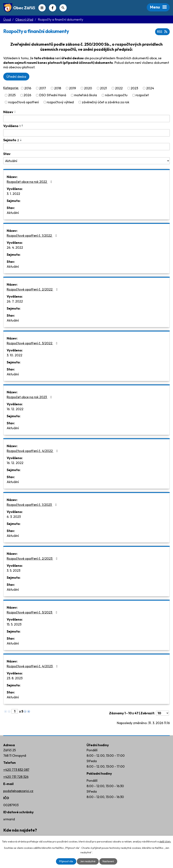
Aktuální (13, 213)
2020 (88, 88)
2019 (72, 88)
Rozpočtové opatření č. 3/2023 (33, 612)
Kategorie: (11, 88)
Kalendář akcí (42, 8)
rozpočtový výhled (60, 102)
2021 (103, 88)
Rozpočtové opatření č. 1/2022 (33, 236)
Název (8, 112)
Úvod (7, 19)
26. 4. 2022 (15, 247)
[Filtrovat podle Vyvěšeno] (86, 133)
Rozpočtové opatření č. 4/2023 (33, 666)
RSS (162, 32)
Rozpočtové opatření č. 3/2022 (33, 343)
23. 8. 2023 (15, 678)
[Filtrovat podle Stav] (86, 161)
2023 (134, 88)
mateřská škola (86, 95)
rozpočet (142, 95)
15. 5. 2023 (14, 624)
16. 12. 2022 (15, 409)
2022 (119, 88)
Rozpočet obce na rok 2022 (30, 182)
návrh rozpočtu (116, 95)
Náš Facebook (53, 8)
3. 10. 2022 (14, 355)
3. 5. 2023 (13, 570)
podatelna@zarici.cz (18, 791)
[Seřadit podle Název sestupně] (15, 113)
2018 (58, 88)
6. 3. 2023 (14, 517)
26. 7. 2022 (15, 301)
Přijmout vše (66, 861)
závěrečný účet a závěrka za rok (106, 102)
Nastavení (108, 861)
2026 (27, 95)
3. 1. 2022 (13, 194)
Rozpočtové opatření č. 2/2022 (33, 289)
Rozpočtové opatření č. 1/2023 (32, 505)
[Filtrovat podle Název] (86, 119)
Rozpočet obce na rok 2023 (30, 397)
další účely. (165, 842)
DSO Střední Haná (53, 95)
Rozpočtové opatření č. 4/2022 (33, 451)
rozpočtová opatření (23, 102)
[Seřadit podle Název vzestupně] (15, 111)
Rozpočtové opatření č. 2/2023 (33, 559)
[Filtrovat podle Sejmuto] (86, 147)
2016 (28, 88)
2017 (43, 88)
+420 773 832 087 (16, 770)
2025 (12, 95)
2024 (150, 88)
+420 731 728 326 (16, 777)
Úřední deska (16, 77)
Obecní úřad (24, 19)
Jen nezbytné (88, 861)
